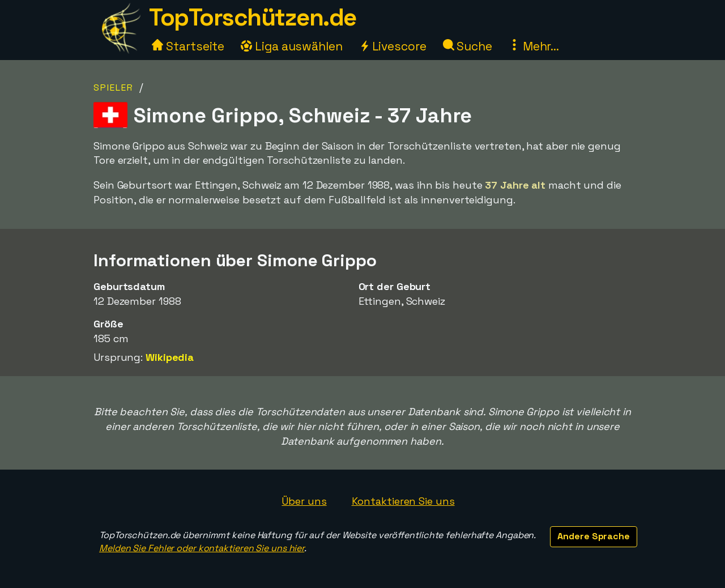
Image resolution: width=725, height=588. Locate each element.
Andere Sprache (594, 536)
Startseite (188, 46)
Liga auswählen (292, 46)
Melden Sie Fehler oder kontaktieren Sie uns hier (202, 548)
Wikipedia (170, 357)
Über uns (304, 501)
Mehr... (534, 46)
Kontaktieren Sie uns (403, 501)
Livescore (393, 46)
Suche (468, 46)
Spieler (114, 88)
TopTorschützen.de (253, 17)
